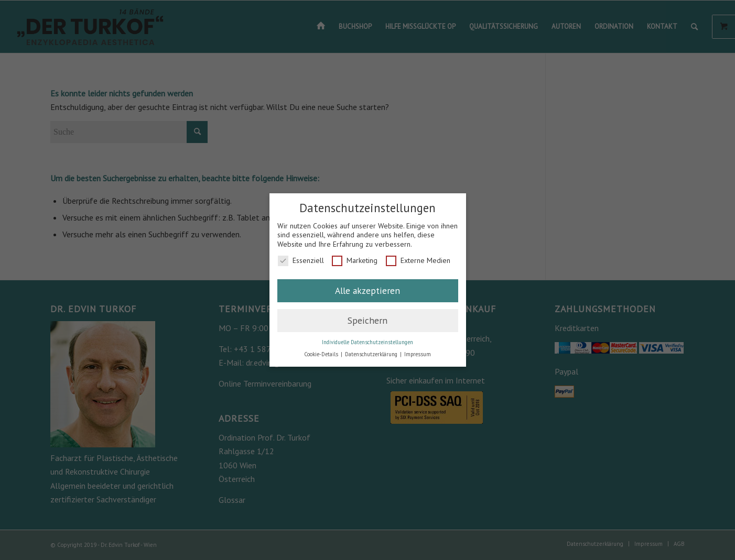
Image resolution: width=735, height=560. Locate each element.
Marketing (355, 261)
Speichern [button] (368, 320)
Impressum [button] (418, 354)
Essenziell (301, 261)
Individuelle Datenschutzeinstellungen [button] (368, 342)
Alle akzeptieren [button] (368, 290)
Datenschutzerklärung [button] (372, 354)
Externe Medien (418, 261)
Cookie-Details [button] (322, 354)
